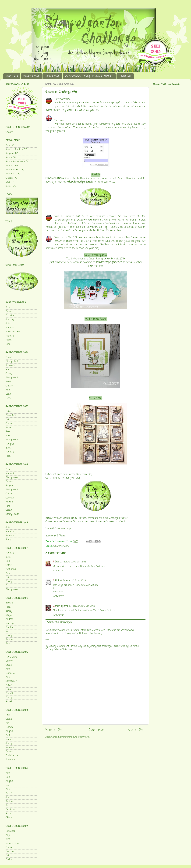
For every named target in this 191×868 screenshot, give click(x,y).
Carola (9, 423)
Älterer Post (137, 730)
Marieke (10, 452)
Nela (8, 561)
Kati (100, 398)
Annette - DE (12, 174)
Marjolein (10, 473)
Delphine (10, 810)
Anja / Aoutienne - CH (17, 162)
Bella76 (9, 603)
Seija (8, 689)
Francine (10, 315)
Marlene (10, 328)
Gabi (98, 175)
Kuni (8, 644)
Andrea (9, 619)
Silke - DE (11, 186)
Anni (8, 669)
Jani (8, 797)
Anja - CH (11, 158)
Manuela (10, 673)
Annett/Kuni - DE (15, 170)
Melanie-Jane (13, 332)
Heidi (8, 419)
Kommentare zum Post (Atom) (74, 737)
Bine (8, 307)
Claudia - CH (12, 178)
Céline (9, 665)
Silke (8, 436)
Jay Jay (10, 320)
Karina (9, 640)
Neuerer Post (55, 730)
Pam (8, 506)
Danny (9, 661)
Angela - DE (12, 153)
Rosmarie (10, 365)
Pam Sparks (99, 255)
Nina (8, 344)
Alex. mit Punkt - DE (16, 150)
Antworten (59, 571)
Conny (9, 374)
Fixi (7, 855)
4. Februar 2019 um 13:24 (73, 581)
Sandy (9, 581)
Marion (9, 727)
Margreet (10, 444)
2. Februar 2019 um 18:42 (73, 562)
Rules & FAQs (52, 76)
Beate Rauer (100, 319)
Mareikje (10, 623)
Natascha (10, 535)
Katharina (11, 569)
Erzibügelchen (13, 756)
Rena (8, 432)
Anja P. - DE (12, 166)
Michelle (10, 336)
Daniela (9, 311)
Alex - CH (10, 145)
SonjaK (9, 615)
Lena (8, 394)
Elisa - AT (10, 182)
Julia (8, 324)
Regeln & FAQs (31, 76)
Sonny (9, 697)
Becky (9, 859)
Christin (9, 132)
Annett (9, 702)
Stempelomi (12, 478)
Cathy (9, 565)
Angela (9, 486)
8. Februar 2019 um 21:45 (82, 606)
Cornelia (10, 498)
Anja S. (9, 793)
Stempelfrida (12, 361)
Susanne (10, 760)
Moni (8, 370)
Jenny (9, 743)
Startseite (12, 76)
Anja (8, 677)
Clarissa (10, 851)
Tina (8, 715)
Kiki (7, 723)
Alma (8, 814)
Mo (7, 785)
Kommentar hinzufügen (59, 622)
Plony (8, 540)
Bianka (9, 627)
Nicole (9, 340)
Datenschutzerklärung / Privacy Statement (89, 76)
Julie (8, 527)
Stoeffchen (11, 681)
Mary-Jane (11, 657)
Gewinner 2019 (61, 546)
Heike (8, 382)
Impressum (125, 76)
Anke (8, 573)
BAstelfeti (11, 415)
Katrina (9, 502)
